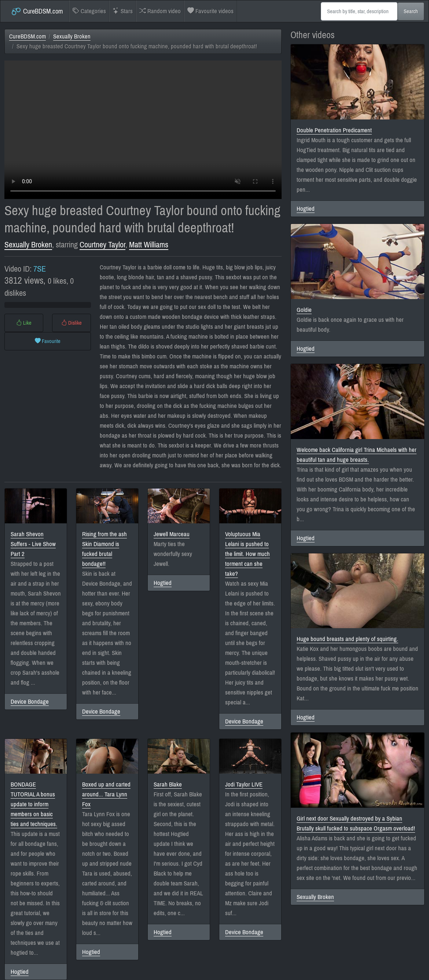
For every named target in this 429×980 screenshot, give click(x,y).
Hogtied (163, 583)
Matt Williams (149, 245)
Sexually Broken (72, 36)
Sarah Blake (168, 784)
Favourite (48, 341)
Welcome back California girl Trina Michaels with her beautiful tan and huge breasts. (357, 455)
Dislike (71, 323)
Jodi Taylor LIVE (244, 784)
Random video (160, 11)
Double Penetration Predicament (334, 130)
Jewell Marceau (172, 534)
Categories (89, 11)
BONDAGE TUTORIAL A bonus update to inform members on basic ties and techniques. (34, 804)
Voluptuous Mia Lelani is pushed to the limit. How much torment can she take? (247, 554)
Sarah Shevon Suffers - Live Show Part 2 (33, 544)
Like (24, 323)
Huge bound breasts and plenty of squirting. (347, 639)
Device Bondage (30, 702)
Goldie (304, 310)
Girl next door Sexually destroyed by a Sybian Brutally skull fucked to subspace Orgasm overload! (356, 824)
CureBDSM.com (37, 11)
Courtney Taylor (102, 245)
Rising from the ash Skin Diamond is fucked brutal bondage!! (104, 549)
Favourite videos (210, 11)
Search (411, 11)
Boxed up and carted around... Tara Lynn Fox (106, 794)
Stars (123, 11)
